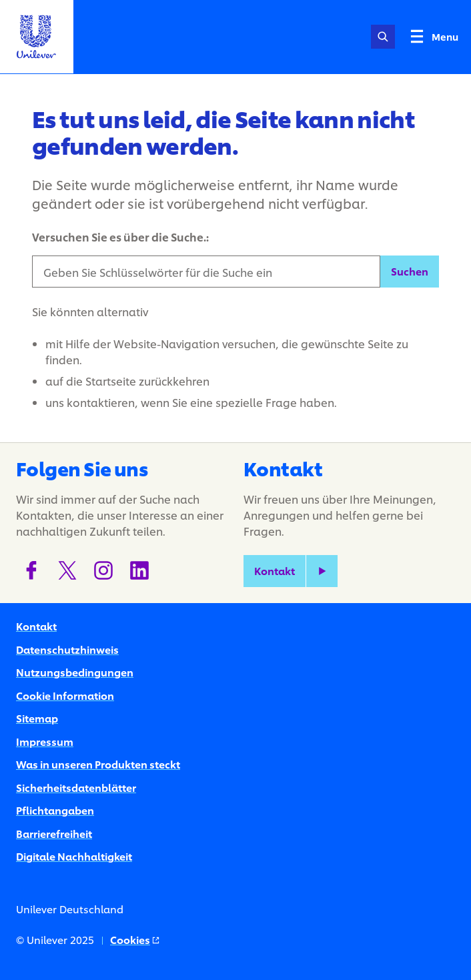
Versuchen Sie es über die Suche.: (120, 236)
